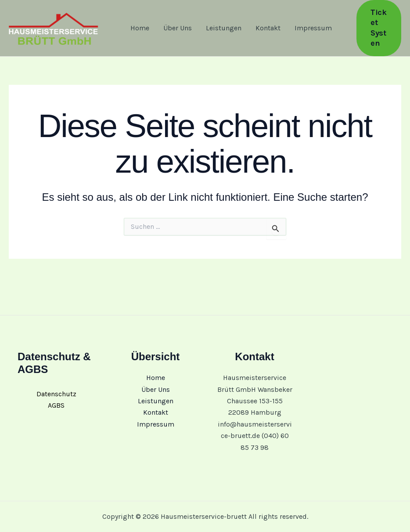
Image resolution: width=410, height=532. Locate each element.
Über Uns (178, 28)
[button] (379, 28)
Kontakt (268, 28)
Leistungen (224, 28)
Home (140, 28)
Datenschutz (56, 394)
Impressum (313, 28)
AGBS (56, 405)
